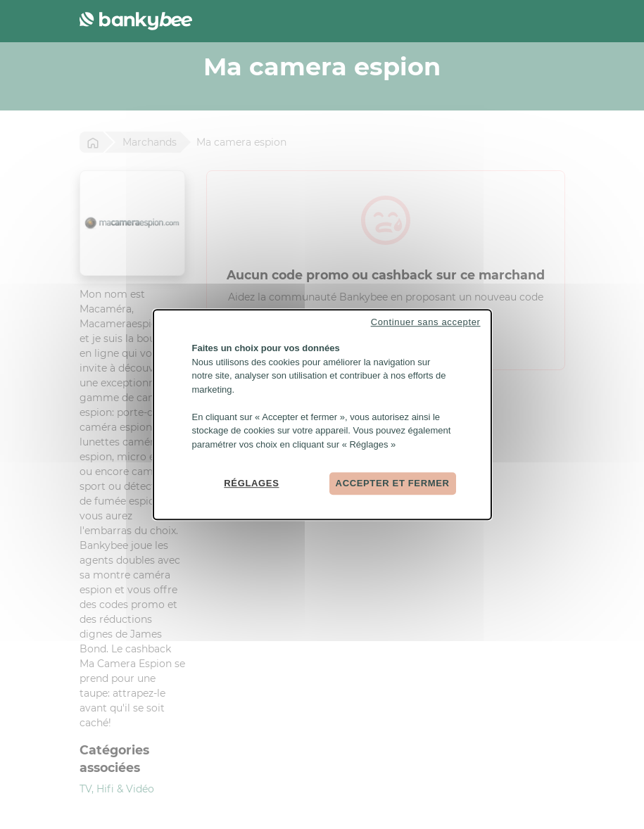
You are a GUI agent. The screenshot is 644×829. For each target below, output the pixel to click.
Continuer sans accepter (426, 322)
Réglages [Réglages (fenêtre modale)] (251, 483)
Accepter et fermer (393, 483)
